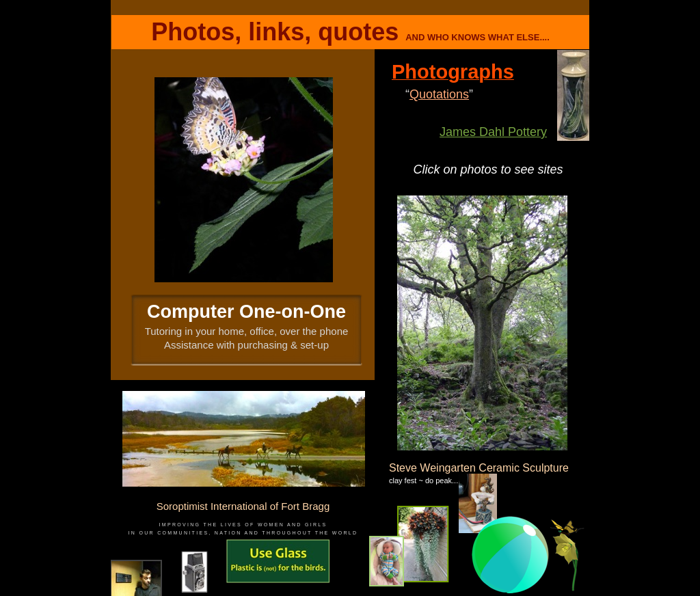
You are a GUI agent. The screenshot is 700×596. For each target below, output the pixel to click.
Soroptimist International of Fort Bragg (243, 506)
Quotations (439, 94)
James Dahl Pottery (493, 132)
